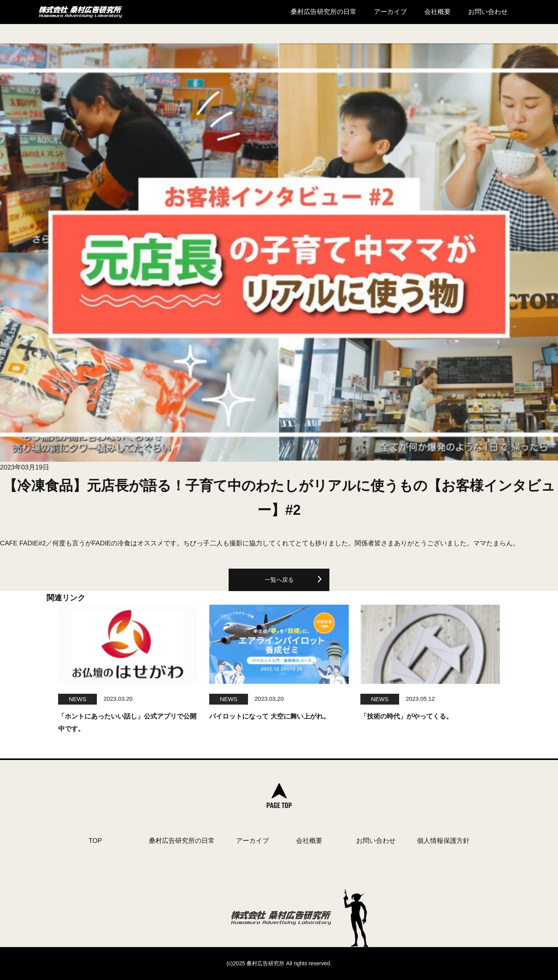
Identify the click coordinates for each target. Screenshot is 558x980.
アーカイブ (390, 12)
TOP (96, 841)
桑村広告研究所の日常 (324, 12)
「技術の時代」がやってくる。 (406, 716)
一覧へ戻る (279, 580)
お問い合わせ (488, 12)
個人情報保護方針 (443, 841)
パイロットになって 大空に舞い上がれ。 (270, 716)
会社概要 (437, 12)
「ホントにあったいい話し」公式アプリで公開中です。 (127, 723)
